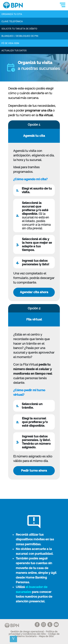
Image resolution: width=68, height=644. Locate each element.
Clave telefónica (12, 21)
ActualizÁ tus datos (14, 50)
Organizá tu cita (12, 14)
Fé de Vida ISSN (10, 43)
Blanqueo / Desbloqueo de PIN (20, 36)
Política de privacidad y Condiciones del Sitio (33, 633)
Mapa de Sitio (46, 636)
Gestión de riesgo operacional (27, 632)
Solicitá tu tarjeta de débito (19, 29)
